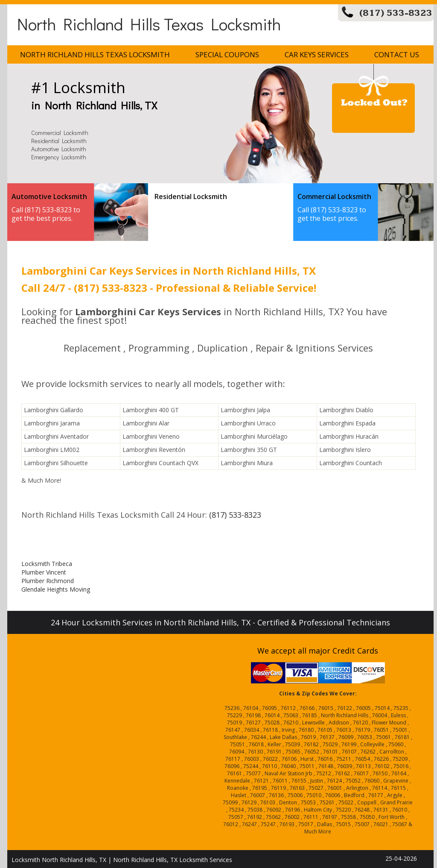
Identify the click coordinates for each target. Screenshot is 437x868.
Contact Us (397, 54)
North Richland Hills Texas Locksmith (149, 24)
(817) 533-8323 (396, 13)
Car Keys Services (317, 54)
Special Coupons (227, 54)
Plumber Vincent (44, 572)
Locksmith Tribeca (47, 564)
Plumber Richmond (48, 581)
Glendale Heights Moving (56, 589)
